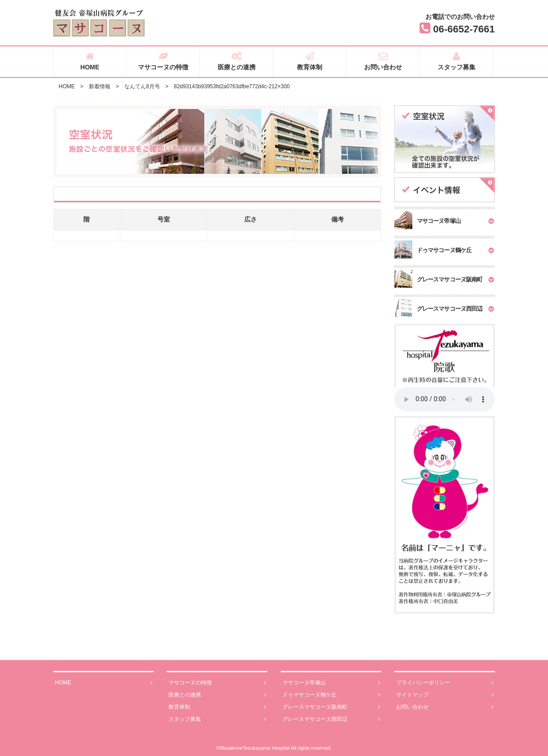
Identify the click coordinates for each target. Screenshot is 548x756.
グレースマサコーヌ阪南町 (331, 707)
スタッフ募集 (456, 61)
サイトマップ (445, 695)
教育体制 (310, 61)
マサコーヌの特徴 (163, 61)
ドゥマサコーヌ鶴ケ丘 (331, 695)
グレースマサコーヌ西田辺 (331, 719)
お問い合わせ (383, 61)
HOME (90, 61)
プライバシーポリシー (445, 683)
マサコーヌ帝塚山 (331, 683)
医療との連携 (236, 61)
